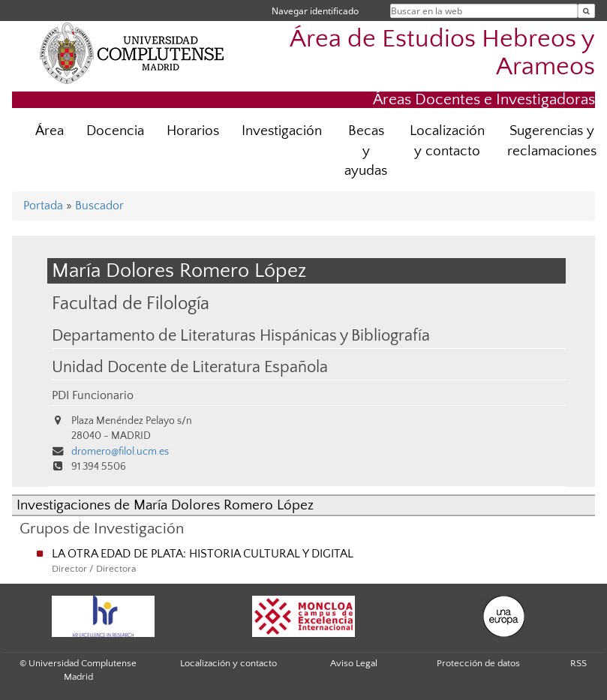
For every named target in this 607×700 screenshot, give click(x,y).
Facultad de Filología (131, 303)
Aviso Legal (354, 663)
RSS (578, 663)
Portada (43, 206)
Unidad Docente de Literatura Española (190, 368)
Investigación (282, 131)
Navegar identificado (315, 11)
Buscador (99, 206)
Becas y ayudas (366, 151)
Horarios (193, 131)
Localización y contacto (447, 141)
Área (50, 131)
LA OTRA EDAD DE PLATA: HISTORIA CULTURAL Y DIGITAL (203, 554)
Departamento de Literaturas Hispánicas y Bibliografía (241, 336)
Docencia (115, 131)
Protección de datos (478, 663)
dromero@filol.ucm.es (120, 452)
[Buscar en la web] (586, 11)
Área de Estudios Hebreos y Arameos (442, 53)
